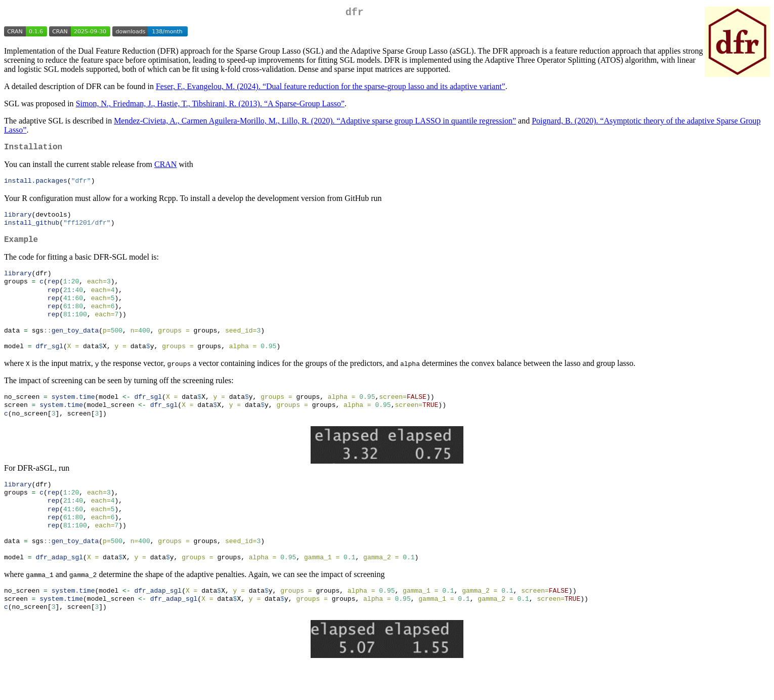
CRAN (165, 168)
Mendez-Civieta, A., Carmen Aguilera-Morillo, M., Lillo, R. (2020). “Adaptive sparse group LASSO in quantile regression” (315, 123)
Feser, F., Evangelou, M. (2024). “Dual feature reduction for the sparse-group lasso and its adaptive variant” (331, 88)
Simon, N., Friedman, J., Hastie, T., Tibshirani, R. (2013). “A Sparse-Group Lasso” (210, 106)
